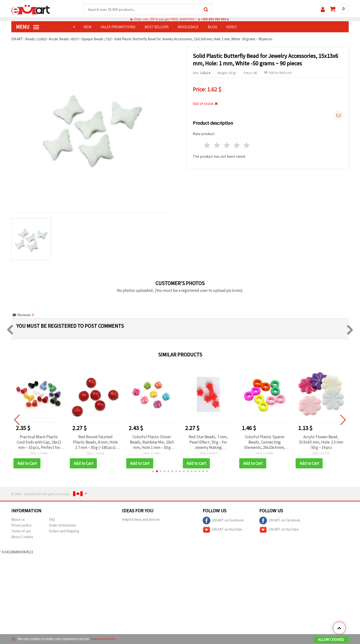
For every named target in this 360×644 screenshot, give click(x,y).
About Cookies (22, 537)
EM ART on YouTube (222, 530)
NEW (88, 27)
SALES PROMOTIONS (118, 27)
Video (231, 27)
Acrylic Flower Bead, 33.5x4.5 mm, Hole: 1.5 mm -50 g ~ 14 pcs (321, 442)
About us (18, 519)
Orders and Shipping (64, 531)
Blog (212, 27)
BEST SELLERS (157, 27)
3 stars (227, 145)
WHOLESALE (188, 27)
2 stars (217, 145)
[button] (153, 471)
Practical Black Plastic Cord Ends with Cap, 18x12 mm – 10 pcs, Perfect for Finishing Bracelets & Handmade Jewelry (39, 442)
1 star (207, 145)
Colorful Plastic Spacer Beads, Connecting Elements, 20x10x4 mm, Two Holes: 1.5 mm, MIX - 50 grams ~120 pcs (265, 442)
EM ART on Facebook (223, 521)
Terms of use (21, 531)
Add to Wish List (278, 73)
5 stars (247, 145)
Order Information (63, 525)
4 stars (237, 145)
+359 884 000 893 (213, 19)
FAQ (52, 519)
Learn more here (103, 639)
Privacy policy (21, 525)
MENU (27, 27)
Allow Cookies (331, 640)
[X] (13, 639)
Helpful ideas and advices (141, 519)
